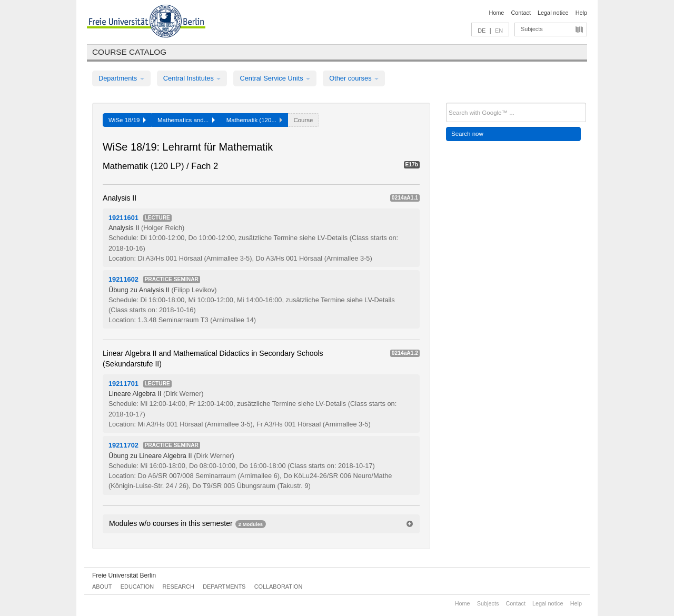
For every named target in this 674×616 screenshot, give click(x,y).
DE (482, 31)
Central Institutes (192, 78)
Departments (121, 78)
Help (581, 13)
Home (496, 13)
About (102, 587)
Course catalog (129, 52)
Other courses (354, 78)
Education (137, 587)
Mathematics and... (186, 120)
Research (178, 587)
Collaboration (279, 587)
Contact (521, 13)
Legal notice (553, 13)
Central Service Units (275, 78)
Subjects (532, 29)
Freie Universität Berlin (124, 575)
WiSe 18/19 (127, 120)
